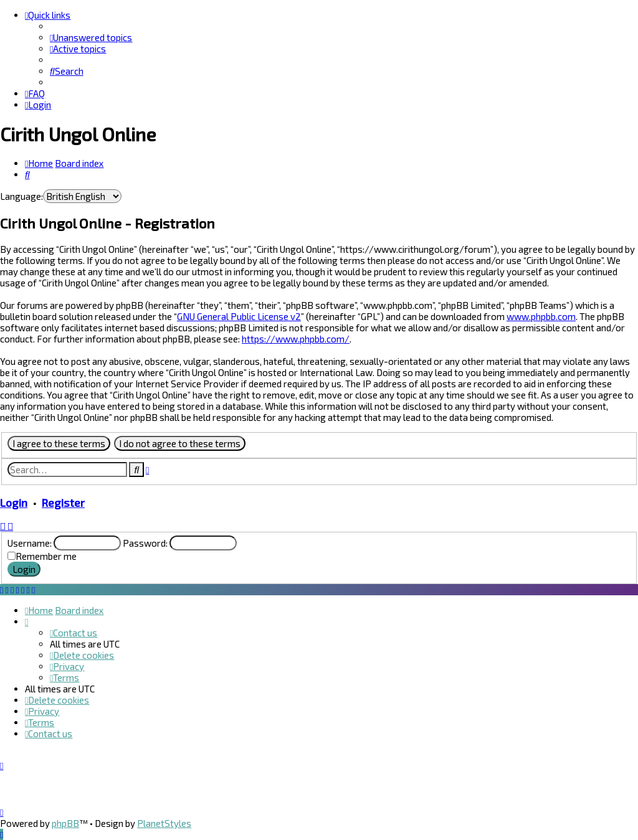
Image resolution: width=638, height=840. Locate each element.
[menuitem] (91, 37)
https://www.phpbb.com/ (296, 339)
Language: (21, 196)
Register (63, 503)
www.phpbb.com (541, 316)
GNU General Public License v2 (239, 316)
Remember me (46, 556)
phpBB (65, 823)
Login (14, 503)
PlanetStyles (164, 823)
